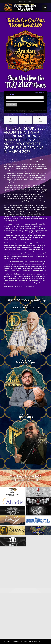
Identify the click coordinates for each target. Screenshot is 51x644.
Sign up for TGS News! (26, 1)
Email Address (11, 94)
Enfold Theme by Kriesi (34, 641)
